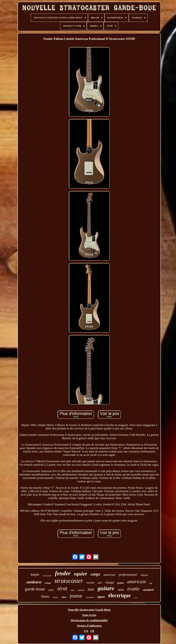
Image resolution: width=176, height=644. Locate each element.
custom (81, 590)
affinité (144, 575)
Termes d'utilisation (89, 626)
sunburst (34, 582)
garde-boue (35, 589)
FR (92, 631)
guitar (121, 583)
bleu (64, 597)
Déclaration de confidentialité (89, 620)
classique (90, 597)
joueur (76, 596)
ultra (51, 590)
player (56, 597)
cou (72, 590)
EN (86, 631)
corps (95, 574)
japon (101, 597)
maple (35, 574)
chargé (110, 582)
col (151, 583)
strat (62, 588)
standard (148, 590)
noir (91, 589)
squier (81, 574)
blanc (46, 596)
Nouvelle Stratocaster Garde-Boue (89, 610)
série (121, 590)
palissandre (47, 576)
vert (136, 598)
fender (63, 573)
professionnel (128, 575)
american (109, 575)
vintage (48, 583)
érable (134, 589)
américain (137, 582)
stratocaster (69, 581)
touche (90, 583)
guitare (106, 588)
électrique (120, 595)
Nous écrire (89, 615)
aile (100, 583)
